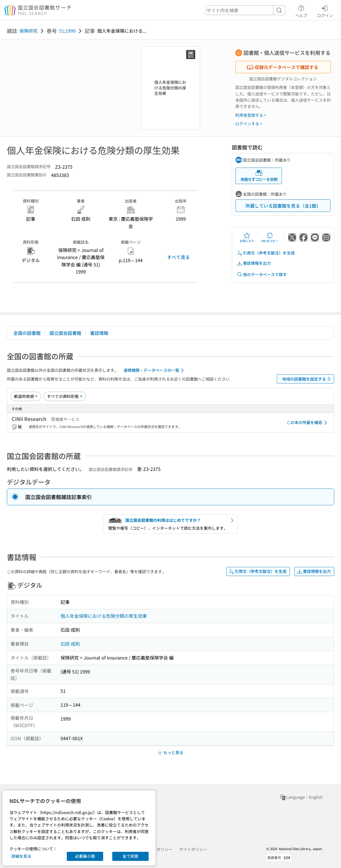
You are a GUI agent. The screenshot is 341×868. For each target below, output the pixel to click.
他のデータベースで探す (262, 275)
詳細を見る (21, 856)
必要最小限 (85, 856)
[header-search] (246, 10)
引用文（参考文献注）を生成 (266, 253)
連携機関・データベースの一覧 (155, 370)
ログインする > (249, 124)
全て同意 (130, 856)
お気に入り (247, 237)
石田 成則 (70, 644)
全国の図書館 (27, 333)
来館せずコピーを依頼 (259, 176)
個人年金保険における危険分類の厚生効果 (104, 616)
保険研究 (28, 31)
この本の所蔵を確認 (308, 423)
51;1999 (67, 31)
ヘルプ (301, 11)
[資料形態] (65, 396)
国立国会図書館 (65, 333)
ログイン (325, 11)
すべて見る (178, 257)
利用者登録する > (251, 115)
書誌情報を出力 (254, 263)
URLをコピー (270, 237)
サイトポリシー (193, 849)
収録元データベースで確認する (282, 67)
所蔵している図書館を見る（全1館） (283, 206)
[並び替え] (26, 396)
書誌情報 (99, 333)
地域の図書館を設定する (307, 379)
